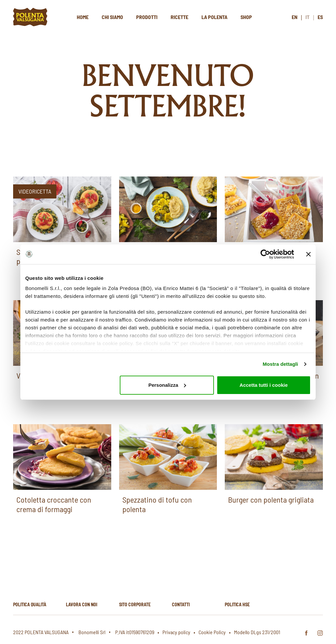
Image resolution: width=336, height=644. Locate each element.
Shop (246, 17)
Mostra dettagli (280, 364)
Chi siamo (112, 17)
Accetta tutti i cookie (264, 385)
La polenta (214, 17)
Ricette (179, 17)
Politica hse (237, 604)
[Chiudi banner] (308, 254)
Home (83, 17)
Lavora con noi (82, 604)
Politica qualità (30, 604)
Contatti (181, 604)
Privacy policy (176, 632)
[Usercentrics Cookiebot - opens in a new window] (265, 254)
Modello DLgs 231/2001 (257, 632)
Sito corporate (135, 604)
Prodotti (147, 17)
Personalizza (167, 385)
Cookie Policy (212, 632)
